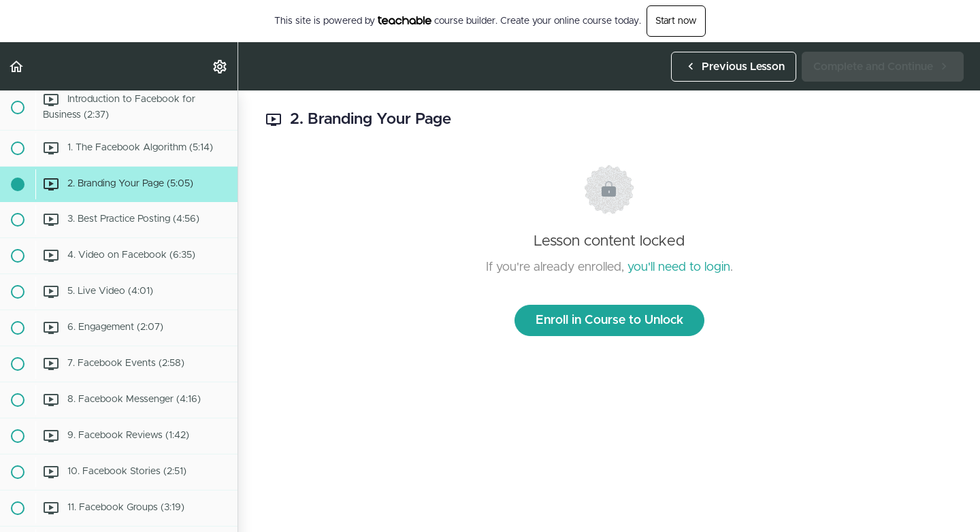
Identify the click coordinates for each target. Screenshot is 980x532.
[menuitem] (220, 66)
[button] (17, 66)
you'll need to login (679, 267)
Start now (676, 21)
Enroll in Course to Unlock (609, 320)
